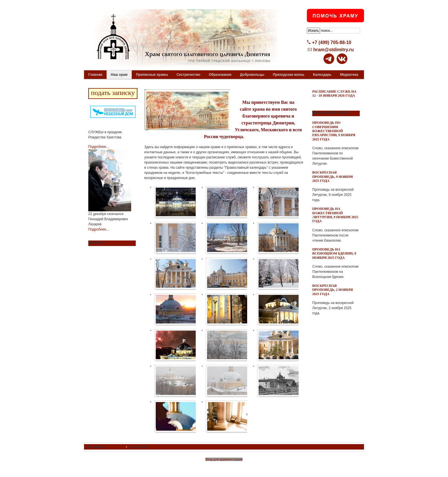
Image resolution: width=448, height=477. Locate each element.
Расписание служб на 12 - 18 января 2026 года (334, 94)
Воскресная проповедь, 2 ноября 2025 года (333, 290)
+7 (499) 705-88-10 (332, 42)
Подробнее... (99, 147)
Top (355, 447)
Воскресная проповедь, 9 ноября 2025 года (333, 177)
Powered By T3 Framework (224, 466)
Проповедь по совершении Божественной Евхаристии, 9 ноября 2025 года (334, 131)
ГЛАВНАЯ (115, 447)
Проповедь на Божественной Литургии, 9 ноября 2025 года (335, 215)
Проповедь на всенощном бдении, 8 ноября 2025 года (334, 254)
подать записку (113, 93)
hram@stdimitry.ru (333, 50)
